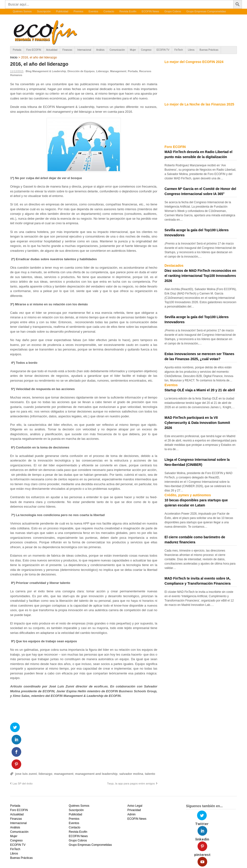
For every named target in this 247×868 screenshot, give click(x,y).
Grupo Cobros (173, 11)
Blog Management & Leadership (46, 71)
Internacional (84, 50)
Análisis (100, 50)
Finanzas (67, 50)
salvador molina (131, 738)
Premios (78, 11)
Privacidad (134, 774)
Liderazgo (102, 71)
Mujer (133, 50)
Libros (191, 50)
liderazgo (45, 738)
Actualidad (52, 50)
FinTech (179, 50)
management (64, 738)
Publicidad (62, 11)
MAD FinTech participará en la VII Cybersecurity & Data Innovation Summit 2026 (197, 423)
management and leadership (96, 738)
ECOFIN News (150, 11)
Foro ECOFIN (34, 50)
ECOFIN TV (163, 50)
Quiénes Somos (22, 11)
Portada (17, 50)
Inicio (14, 57)
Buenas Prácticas (209, 50)
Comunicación (117, 50)
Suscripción (44, 11)
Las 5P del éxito (23, 748)
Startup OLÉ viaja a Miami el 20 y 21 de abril (200, 390)
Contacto (109, 11)
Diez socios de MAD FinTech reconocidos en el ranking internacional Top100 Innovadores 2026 (200, 276)
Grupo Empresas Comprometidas (206, 11)
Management (118, 71)
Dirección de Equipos (81, 71)
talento (150, 738)
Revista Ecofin (128, 11)
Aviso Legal (135, 770)
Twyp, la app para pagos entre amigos (131, 748)
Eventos (93, 11)
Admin (131, 779)
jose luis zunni (26, 738)
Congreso (146, 50)
